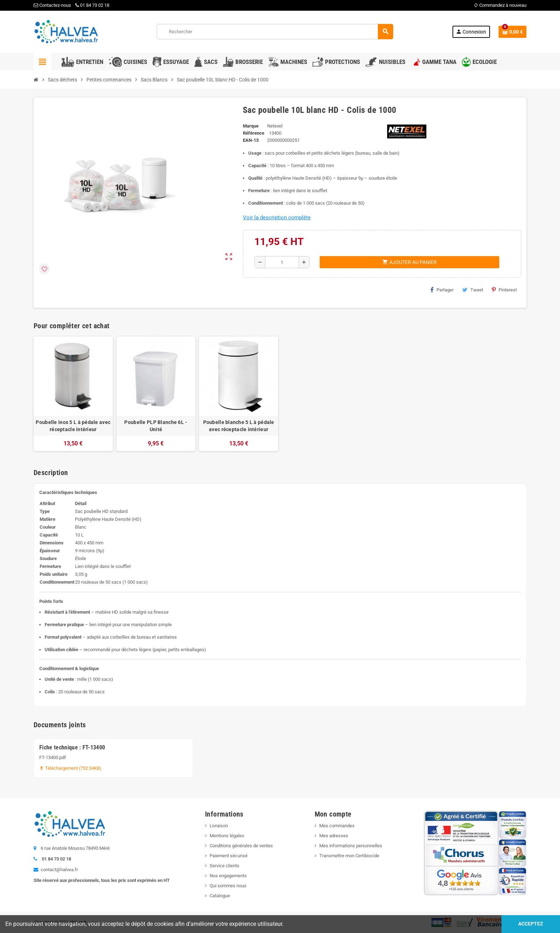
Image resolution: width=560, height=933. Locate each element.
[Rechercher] (275, 32)
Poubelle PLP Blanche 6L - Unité (156, 426)
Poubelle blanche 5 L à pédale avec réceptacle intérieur (239, 426)
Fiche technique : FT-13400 (72, 747)
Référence (254, 133)
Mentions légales (227, 836)
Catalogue (220, 896)
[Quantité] (282, 262)
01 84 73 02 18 (92, 5)
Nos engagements (228, 876)
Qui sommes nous (228, 886)
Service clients (224, 866)
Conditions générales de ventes (241, 846)
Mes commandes (337, 826)
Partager (442, 290)
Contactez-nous (52, 5)
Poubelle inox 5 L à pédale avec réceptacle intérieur (73, 426)
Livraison (219, 826)
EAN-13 (251, 140)
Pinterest (504, 290)
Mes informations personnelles (351, 846)
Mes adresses (334, 836)
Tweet (473, 290)
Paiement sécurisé (229, 856)
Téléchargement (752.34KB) (70, 768)
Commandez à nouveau (500, 5)
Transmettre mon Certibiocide (349, 856)
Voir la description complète (277, 218)
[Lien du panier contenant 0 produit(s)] (512, 32)
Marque (251, 126)
